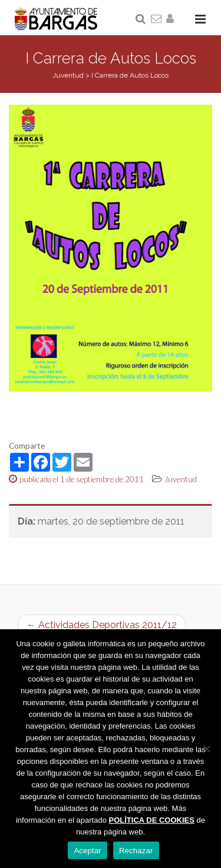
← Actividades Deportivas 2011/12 (102, 625)
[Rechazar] (206, 749)
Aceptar (88, 851)
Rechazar (136, 851)
